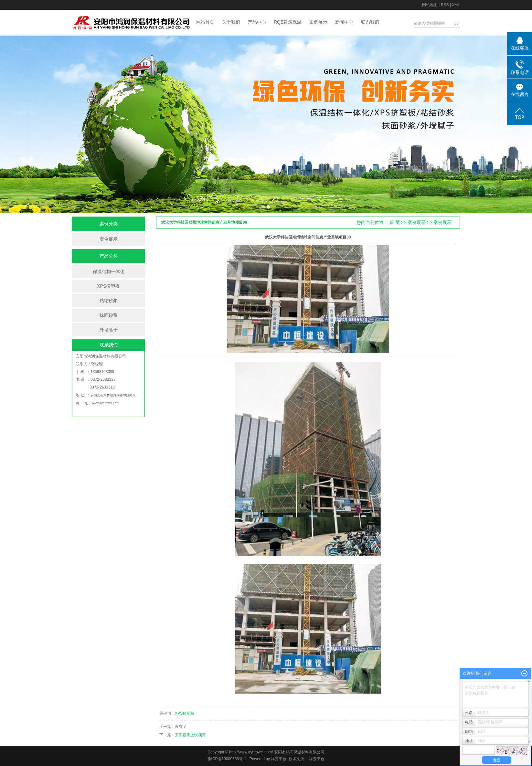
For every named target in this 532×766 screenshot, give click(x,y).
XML (456, 5)
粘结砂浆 (109, 301)
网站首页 (205, 22)
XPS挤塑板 (108, 286)
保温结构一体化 (109, 271)
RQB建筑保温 (288, 22)
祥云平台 (279, 759)
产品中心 (257, 22)
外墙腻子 (109, 330)
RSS (445, 5)
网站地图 (430, 5)
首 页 (395, 222)
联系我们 (370, 22)
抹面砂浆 (109, 315)
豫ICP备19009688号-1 (227, 759)
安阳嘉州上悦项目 (190, 735)
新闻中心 (344, 22)
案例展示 (318, 22)
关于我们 (231, 22)
